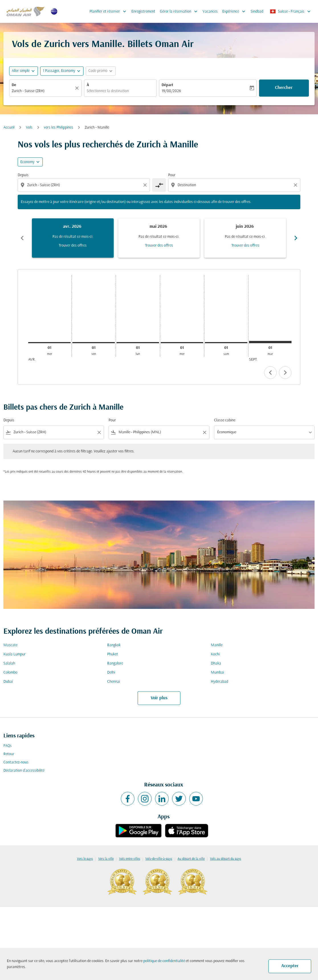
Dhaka (216, 663)
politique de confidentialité (164, 961)
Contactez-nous (16, 762)
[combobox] (43, 91)
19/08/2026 (171, 91)
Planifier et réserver (109, 11)
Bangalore (115, 663)
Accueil (9, 128)
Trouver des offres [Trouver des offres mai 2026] (159, 246)
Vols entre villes (130, 859)
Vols (29, 128)
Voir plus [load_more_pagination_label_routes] (159, 698)
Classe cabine (225, 420)
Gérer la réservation (180, 11)
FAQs (8, 746)
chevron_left (270, 373)
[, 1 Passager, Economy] (59, 71)
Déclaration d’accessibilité (24, 771)
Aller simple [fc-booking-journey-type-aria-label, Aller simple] (21, 71)
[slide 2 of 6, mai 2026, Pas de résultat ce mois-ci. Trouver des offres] (159, 238)
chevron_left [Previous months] (22, 238)
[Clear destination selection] (296, 185)
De (14, 85)
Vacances (210, 12)
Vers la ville (106, 859)
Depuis (23, 175)
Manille (217, 645)
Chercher (284, 88)
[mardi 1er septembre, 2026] (270, 342)
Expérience (235, 11)
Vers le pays (85, 859)
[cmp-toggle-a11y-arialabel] (159, 185)
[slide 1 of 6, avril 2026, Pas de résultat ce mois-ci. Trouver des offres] (73, 238)
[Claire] (78, 88)
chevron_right (285, 373)
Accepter (290, 966)
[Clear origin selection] (146, 185)
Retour (9, 754)
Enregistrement (143, 12)
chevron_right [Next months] (296, 238)
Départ (167, 85)
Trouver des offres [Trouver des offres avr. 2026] (73, 246)
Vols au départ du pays (226, 859)
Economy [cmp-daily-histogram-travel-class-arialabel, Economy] (27, 162)
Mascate (10, 645)
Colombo (10, 673)
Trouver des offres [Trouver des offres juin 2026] (245, 246)
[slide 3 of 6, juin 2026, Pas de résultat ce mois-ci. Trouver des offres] (245, 238)
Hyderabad (220, 682)
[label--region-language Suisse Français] (291, 11)
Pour (172, 175)
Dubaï (8, 682)
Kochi (215, 654)
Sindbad (257, 12)
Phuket (113, 654)
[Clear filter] (99, 432)
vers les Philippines (59, 128)
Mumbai (217, 673)
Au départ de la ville (191, 859)
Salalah (9, 663)
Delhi (111, 673)
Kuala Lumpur (15, 654)
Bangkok (114, 645)
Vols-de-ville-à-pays (159, 859)
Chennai (114, 682)
